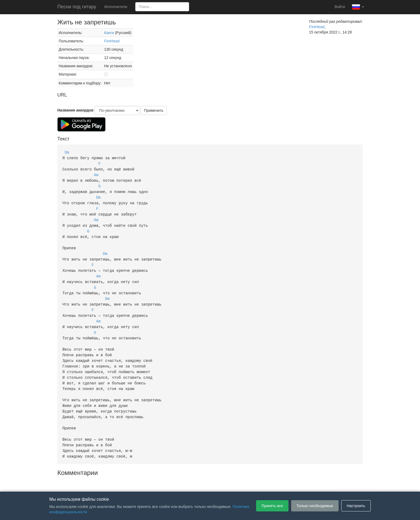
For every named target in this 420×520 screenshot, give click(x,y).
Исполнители (116, 7)
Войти (340, 7)
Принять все (272, 506)
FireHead (112, 41)
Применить (154, 110)
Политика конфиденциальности (215, 484)
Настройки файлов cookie (270, 484)
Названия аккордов (75, 110)
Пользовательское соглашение (155, 484)
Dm (67, 152)
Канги (109, 33)
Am (96, 174)
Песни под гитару (77, 7)
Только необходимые (315, 506)
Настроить (356, 506)
